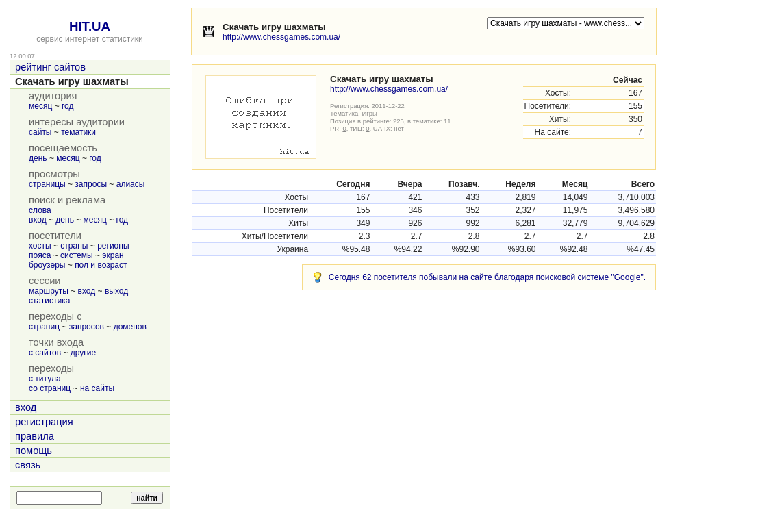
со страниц (50, 388)
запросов (87, 327)
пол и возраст (101, 265)
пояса (40, 255)
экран (113, 255)
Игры (370, 113)
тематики (78, 132)
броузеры (47, 265)
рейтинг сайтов (50, 67)
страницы (47, 184)
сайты (40, 132)
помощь (34, 451)
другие (83, 353)
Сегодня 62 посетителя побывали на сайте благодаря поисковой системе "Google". (487, 277)
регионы (113, 246)
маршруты (49, 291)
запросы (91, 184)
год (68, 106)
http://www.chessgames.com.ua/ (281, 37)
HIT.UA (90, 26)
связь (28, 465)
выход (116, 291)
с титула (45, 379)
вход (38, 220)
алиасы (131, 184)
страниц (44, 327)
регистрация (44, 422)
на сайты (97, 388)
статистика (49, 301)
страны (74, 246)
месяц (40, 106)
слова (40, 210)
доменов (130, 327)
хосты (40, 246)
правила (35, 436)
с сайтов (45, 353)
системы (77, 255)
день (38, 158)
